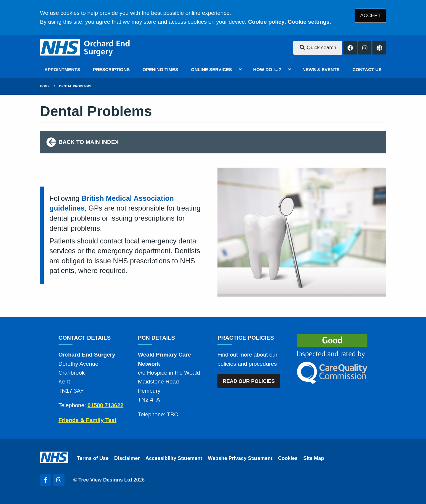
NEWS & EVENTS (321, 69)
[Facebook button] (350, 48)
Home (45, 86)
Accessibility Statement (174, 458)
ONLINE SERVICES (212, 69)
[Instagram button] (365, 48)
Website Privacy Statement (240, 458)
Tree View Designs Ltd (105, 480)
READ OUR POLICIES (249, 381)
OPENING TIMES (160, 69)
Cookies (288, 458)
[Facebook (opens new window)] (46, 480)
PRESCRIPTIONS (111, 69)
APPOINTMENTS (62, 69)
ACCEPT (371, 16)
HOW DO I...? (267, 69)
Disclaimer (127, 458)
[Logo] (85, 48)
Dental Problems (75, 86)
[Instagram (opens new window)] (59, 480)
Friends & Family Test (88, 420)
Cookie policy (266, 22)
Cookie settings (308, 22)
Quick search (318, 48)
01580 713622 (106, 405)
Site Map (314, 458)
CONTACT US (367, 69)
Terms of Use (93, 458)
